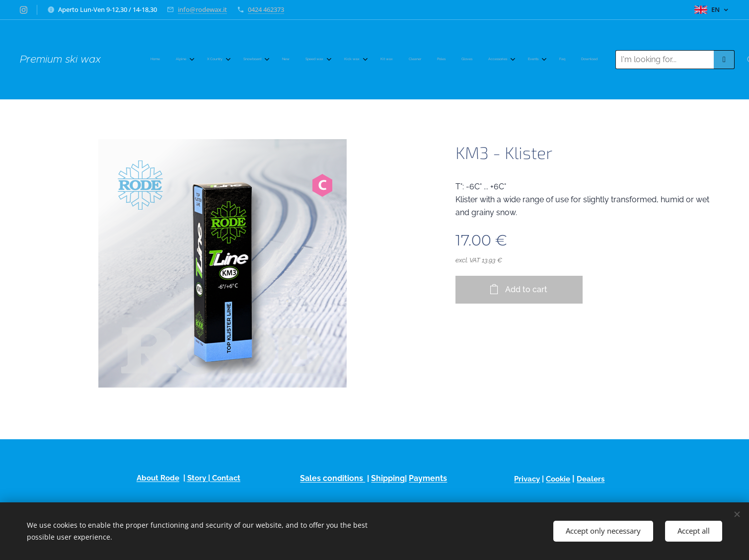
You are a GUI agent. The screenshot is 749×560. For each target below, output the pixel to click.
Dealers (591, 479)
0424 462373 (266, 9)
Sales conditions (333, 478)
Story (198, 478)
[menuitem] (290, 60)
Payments (428, 478)
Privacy (527, 479)
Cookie (559, 479)
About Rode (158, 478)
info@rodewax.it (202, 9)
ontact (229, 478)
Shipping (388, 478)
